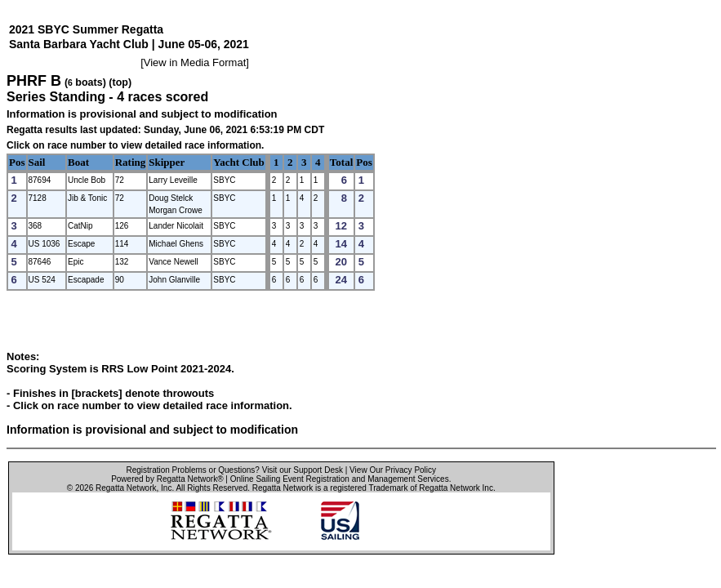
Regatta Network (126, 488)
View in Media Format (195, 62)
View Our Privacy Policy (393, 470)
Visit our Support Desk (303, 470)
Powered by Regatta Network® (167, 479)
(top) (120, 82)
